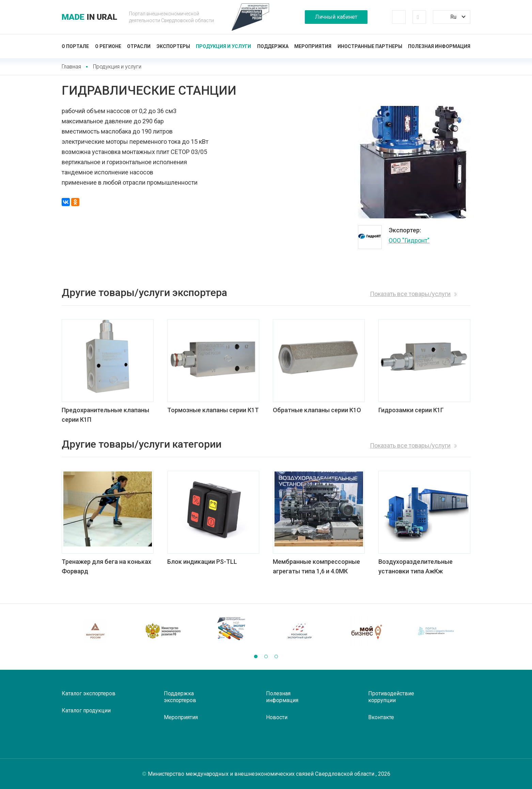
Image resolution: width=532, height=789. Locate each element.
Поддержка (273, 46)
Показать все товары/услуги (410, 294)
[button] (256, 656)
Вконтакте (381, 717)
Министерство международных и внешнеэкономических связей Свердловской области (262, 774)
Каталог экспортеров (89, 693)
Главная (71, 67)
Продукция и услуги (223, 46)
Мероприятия (313, 46)
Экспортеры (173, 46)
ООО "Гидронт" (409, 240)
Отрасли (139, 46)
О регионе (108, 46)
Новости (277, 717)
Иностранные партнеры (370, 46)
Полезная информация (439, 46)
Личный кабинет (336, 17)
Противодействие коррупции (391, 697)
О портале (75, 46)
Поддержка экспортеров (180, 697)
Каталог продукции (86, 710)
